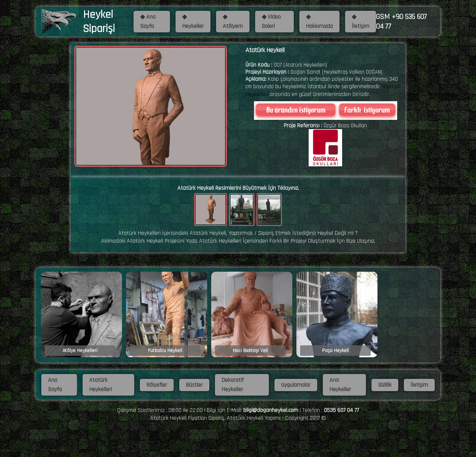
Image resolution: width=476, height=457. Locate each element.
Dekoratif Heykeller (233, 385)
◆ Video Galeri (271, 22)
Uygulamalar (296, 385)
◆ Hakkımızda (319, 22)
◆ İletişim (361, 22)
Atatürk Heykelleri (101, 385)
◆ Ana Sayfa (148, 22)
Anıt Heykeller (340, 385)
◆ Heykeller (193, 22)
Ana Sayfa (55, 385)
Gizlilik (385, 385)
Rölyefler (157, 385)
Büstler (194, 385)
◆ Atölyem (233, 22)
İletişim (419, 385)
